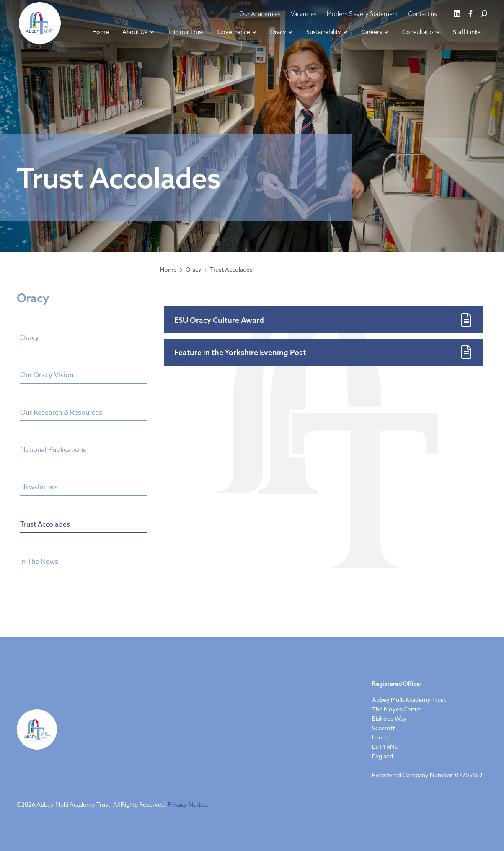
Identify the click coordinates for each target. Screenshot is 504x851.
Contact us (423, 14)
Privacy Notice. (188, 804)
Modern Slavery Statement (362, 14)
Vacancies (304, 14)
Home (168, 270)
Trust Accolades (231, 270)
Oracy (194, 270)
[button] (138, 32)
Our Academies (260, 14)
